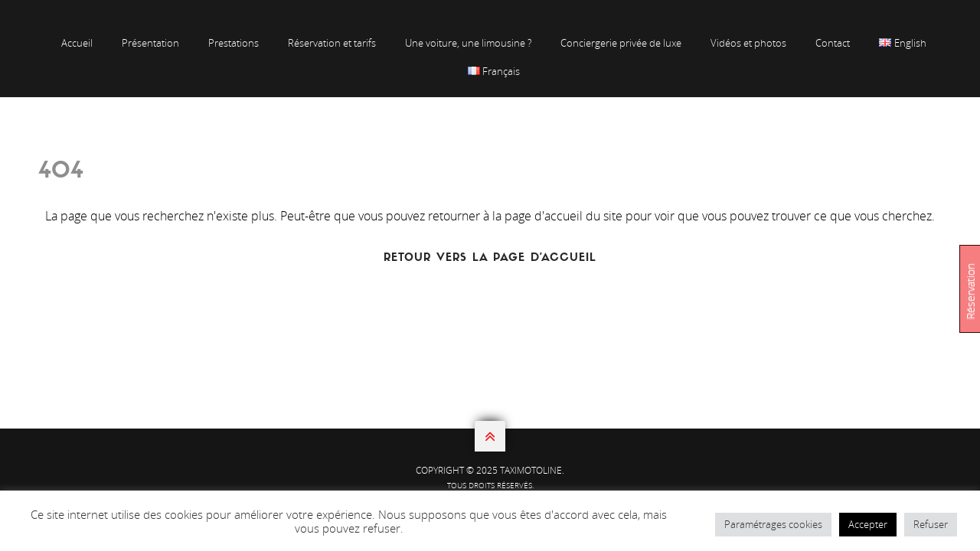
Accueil (77, 43)
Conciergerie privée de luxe (621, 43)
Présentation (150, 43)
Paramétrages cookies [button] (773, 524)
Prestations (234, 43)
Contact (833, 43)
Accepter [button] (868, 524)
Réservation (970, 291)
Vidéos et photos (748, 43)
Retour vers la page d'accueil (490, 258)
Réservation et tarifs (332, 43)
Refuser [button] (931, 524)
